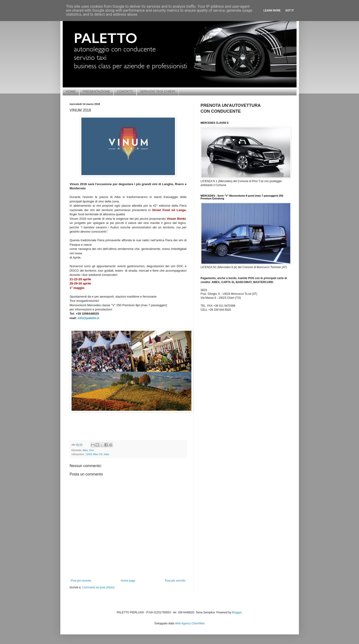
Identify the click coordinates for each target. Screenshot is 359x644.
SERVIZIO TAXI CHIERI (158, 91)
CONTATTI (125, 91)
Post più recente (81, 581)
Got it (290, 11)
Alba (85, 450)
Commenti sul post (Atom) (98, 587)
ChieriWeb (198, 623)
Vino (92, 450)
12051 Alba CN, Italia (97, 454)
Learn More (272, 11)
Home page (128, 581)
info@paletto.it (88, 318)
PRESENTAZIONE (96, 91)
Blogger (237, 612)
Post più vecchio (175, 581)
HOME (71, 91)
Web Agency (183, 623)
